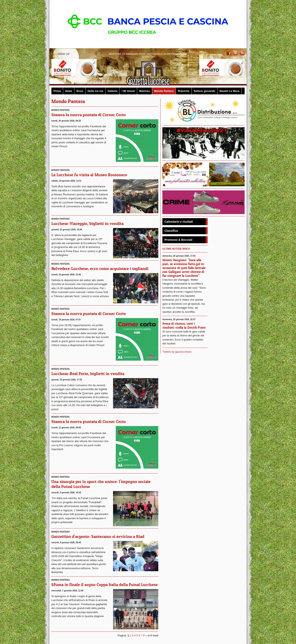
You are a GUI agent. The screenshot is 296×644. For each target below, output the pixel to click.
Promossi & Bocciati (178, 240)
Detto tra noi (95, 91)
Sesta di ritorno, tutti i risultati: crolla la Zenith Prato (184, 325)
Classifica (171, 231)
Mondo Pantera (164, 91)
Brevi (80, 91)
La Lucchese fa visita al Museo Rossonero (89, 175)
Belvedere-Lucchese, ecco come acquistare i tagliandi (100, 269)
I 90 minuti (128, 91)
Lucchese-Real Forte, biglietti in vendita (88, 374)
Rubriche (184, 91)
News (69, 91)
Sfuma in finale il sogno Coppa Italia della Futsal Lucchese (105, 585)
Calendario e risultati (179, 222)
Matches (145, 91)
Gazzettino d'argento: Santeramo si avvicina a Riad (98, 536)
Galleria (112, 91)
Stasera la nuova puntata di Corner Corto (89, 115)
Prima (57, 91)
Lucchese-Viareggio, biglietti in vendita (87, 224)
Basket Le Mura (229, 91)
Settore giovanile (204, 91)
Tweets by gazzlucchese (177, 352)
